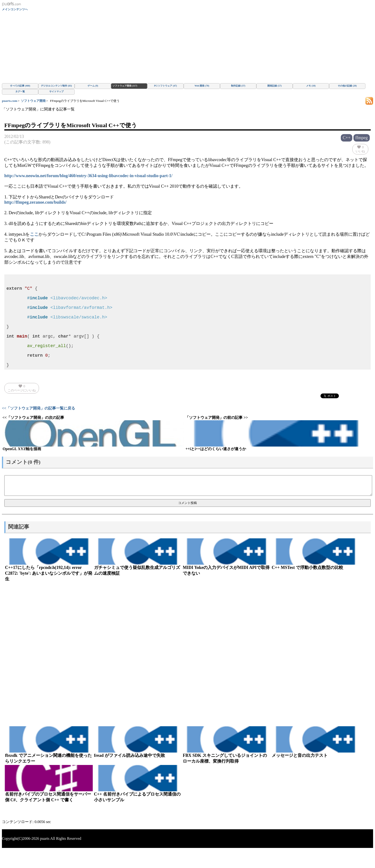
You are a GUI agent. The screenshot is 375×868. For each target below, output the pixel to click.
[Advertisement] (187, 47)
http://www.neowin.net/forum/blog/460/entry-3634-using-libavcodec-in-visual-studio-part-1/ (88, 176)
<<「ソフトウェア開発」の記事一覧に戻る (39, 426)
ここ (34, 234)
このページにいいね (22, 406)
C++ (347, 138)
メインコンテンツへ (15, 9)
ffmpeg (362, 138)
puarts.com (10, 101)
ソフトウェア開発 (33, 101)
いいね (360, 149)
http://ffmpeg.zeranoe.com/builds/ (35, 202)
